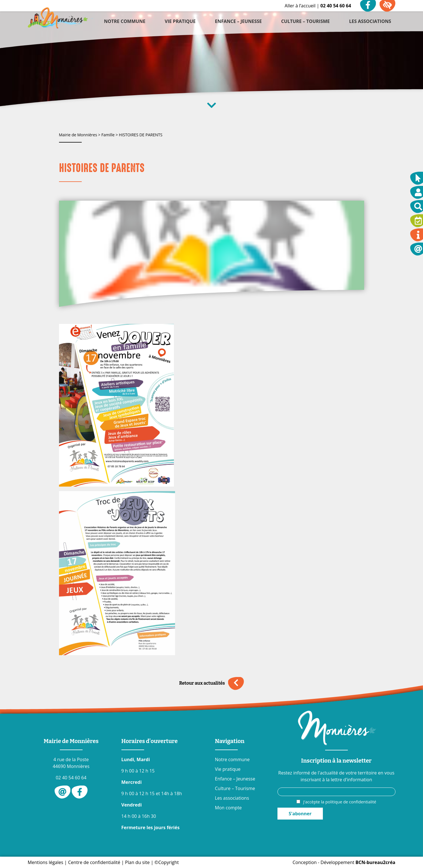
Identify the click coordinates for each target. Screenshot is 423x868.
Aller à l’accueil (300, 6)
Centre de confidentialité (94, 862)
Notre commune (232, 759)
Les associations (232, 798)
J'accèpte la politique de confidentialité (340, 802)
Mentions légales (46, 862)
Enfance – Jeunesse (235, 779)
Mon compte (229, 808)
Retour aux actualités (211, 683)
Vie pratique (228, 769)
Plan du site (137, 862)
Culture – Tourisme (235, 788)
